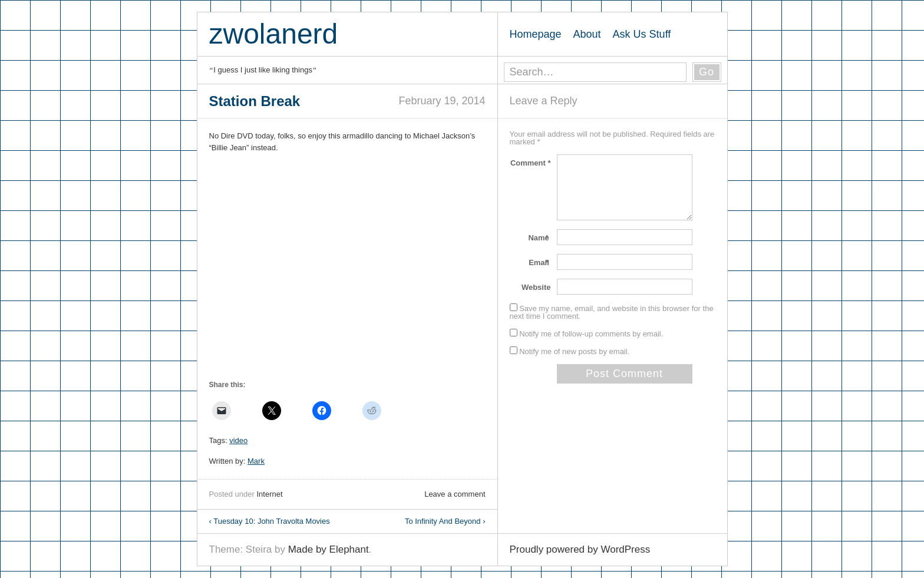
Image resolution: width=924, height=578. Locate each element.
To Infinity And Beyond (445, 521)
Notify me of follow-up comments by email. (591, 334)
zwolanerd (274, 34)
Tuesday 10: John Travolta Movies (270, 521)
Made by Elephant (329, 549)
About (587, 34)
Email (539, 262)
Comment (531, 163)
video (238, 440)
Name (539, 238)
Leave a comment (455, 494)
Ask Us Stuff (642, 34)
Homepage (536, 34)
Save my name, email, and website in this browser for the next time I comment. (612, 312)
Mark (256, 461)
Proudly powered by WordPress (580, 549)
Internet (269, 494)
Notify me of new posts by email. (574, 351)
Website (536, 287)
